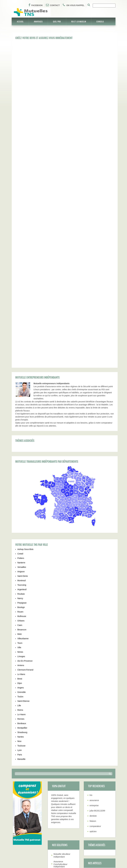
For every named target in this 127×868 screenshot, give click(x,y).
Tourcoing (22, 452)
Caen (20, 492)
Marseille (21, 626)
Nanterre (21, 430)
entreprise (94, 673)
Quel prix (57, 21)
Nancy (20, 465)
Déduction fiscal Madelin (101, 750)
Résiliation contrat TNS (100, 744)
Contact (53, 5)
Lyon (20, 617)
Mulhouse (22, 483)
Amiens (21, 532)
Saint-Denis (23, 443)
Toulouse (21, 613)
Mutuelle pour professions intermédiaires (60, 756)
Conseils (100, 21)
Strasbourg (22, 599)
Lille (19, 573)
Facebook (36, 5)
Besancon (22, 497)
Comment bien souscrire (101, 739)
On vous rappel (74, 5)
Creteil (20, 421)
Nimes (20, 519)
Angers (21, 555)
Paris (20, 622)
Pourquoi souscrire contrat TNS (47, 849)
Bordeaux (22, 590)
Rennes (21, 586)
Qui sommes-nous (42, 835)
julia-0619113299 (97, 678)
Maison (93, 688)
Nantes (21, 604)
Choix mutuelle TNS (21, 847)
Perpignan (22, 470)
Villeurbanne (23, 506)
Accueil (20, 21)
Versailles (22, 434)
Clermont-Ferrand (25, 537)
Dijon (20, 550)
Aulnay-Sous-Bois (25, 416)
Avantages (38, 21)
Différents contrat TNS (43, 844)
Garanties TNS (18, 838)
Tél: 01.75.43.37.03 (42, 830)
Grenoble (22, 559)
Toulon (20, 564)
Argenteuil (22, 456)
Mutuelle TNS (18, 819)
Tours (20, 510)
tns (91, 662)
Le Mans (21, 541)
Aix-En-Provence (25, 528)
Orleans (21, 488)
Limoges (21, 523)
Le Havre (22, 581)
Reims (20, 577)
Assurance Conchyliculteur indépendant (61, 731)
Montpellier (22, 595)
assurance (94, 667)
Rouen (20, 479)
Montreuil (22, 448)
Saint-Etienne (23, 568)
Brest (20, 546)
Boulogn (21, 474)
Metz (20, 501)
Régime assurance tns (43, 821)
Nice (19, 608)
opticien (93, 698)
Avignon (21, 439)
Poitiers (21, 425)
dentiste (93, 683)
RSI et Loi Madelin (79, 21)
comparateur (95, 693)
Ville (19, 515)
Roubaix (21, 461)
